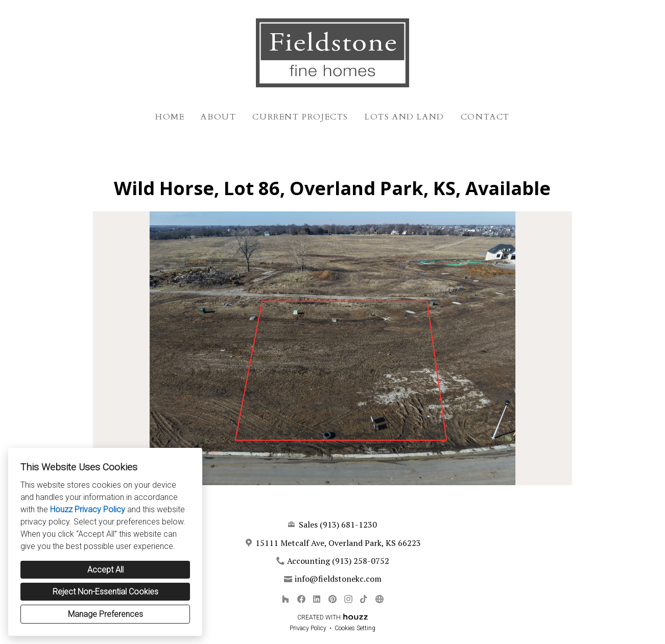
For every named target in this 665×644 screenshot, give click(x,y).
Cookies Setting (355, 628)
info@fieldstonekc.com (338, 579)
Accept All (105, 570)
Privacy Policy (308, 628)
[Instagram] (348, 599)
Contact (485, 117)
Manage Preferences (105, 614)
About (218, 117)
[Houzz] (285, 599)
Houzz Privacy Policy (88, 509)
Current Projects (300, 117)
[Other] (379, 599)
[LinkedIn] (317, 599)
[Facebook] (301, 599)
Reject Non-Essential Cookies (105, 592)
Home (170, 117)
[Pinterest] (332, 599)
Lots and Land (405, 117)
